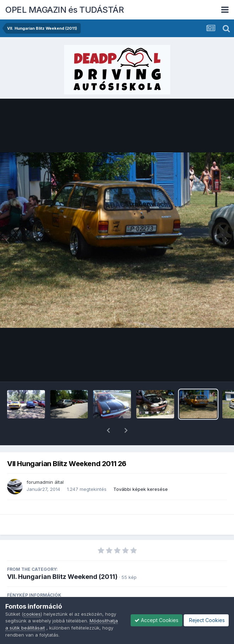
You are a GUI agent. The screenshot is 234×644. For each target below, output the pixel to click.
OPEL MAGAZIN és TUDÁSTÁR (64, 10)
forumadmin (40, 464)
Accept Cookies (156, 620)
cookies (32, 614)
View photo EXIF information (117, 593)
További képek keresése (141, 471)
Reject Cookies (206, 620)
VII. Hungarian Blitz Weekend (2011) (62, 558)
